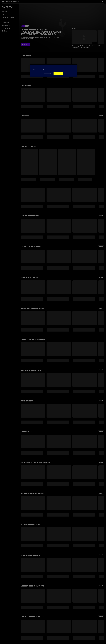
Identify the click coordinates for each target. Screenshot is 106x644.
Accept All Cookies (58, 73)
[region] (54, 70)
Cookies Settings (48, 73)
